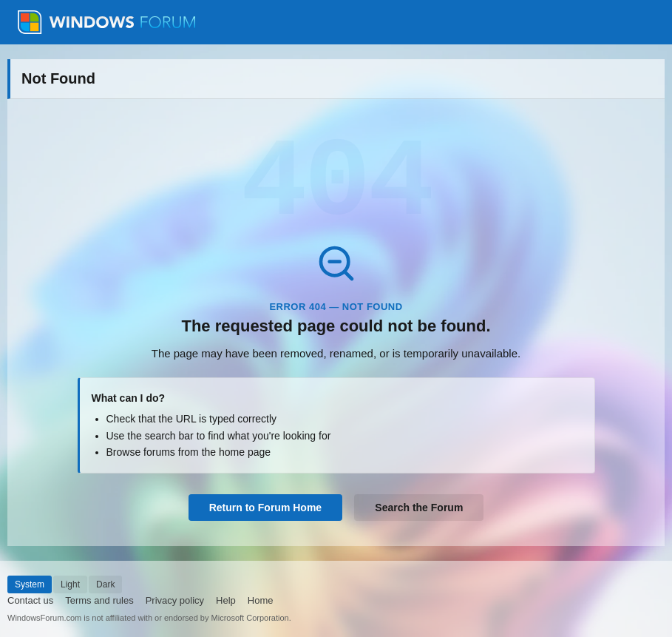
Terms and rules (99, 600)
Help (226, 600)
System (30, 584)
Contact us (30, 600)
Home (261, 600)
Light (70, 584)
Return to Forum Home (265, 508)
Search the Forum (419, 508)
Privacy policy (175, 600)
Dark (105, 584)
